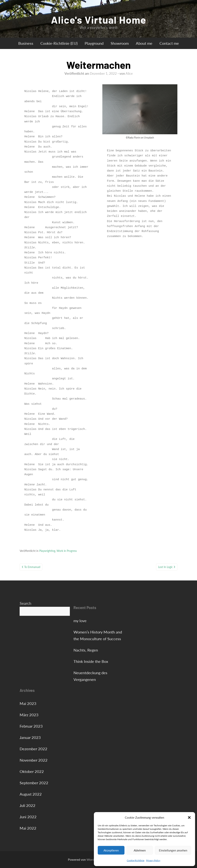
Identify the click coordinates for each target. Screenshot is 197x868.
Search (25, 603)
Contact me (169, 43)
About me (144, 43)
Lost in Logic (165, 567)
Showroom (120, 43)
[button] (189, 817)
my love (80, 621)
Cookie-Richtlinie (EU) (59, 43)
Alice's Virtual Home (99, 20)
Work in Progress (67, 551)
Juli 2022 (28, 805)
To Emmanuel (32, 567)
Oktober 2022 (32, 771)
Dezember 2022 (33, 749)
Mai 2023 (28, 703)
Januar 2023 (30, 737)
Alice (129, 73)
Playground (94, 43)
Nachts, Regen (86, 650)
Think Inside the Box (91, 661)
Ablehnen (140, 850)
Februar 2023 (31, 726)
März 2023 (29, 715)
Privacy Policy (153, 860)
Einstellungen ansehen (173, 850)
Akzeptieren (111, 850)
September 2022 (34, 783)
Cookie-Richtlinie (136, 860)
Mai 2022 (28, 828)
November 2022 (34, 760)
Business (26, 43)
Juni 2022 (28, 817)
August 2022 (31, 794)
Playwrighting (47, 551)
